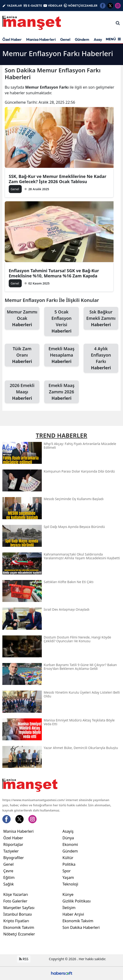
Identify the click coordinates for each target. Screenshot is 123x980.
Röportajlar (13, 844)
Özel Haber (12, 39)
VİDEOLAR (55, 6)
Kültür (68, 858)
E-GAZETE (35, 6)
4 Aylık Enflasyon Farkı (101, 358)
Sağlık (8, 884)
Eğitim (9, 877)
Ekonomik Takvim (19, 927)
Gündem (82, 39)
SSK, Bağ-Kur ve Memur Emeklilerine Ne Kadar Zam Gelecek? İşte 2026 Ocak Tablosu (57, 179)
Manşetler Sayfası (19, 908)
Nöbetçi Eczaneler (19, 934)
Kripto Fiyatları (16, 921)
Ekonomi (70, 844)
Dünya (68, 838)
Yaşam (68, 877)
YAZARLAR (14, 6)
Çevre (8, 871)
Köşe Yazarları (16, 894)
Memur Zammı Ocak (22, 318)
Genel (65, 39)
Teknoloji (70, 884)
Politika (69, 864)
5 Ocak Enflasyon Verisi (61, 322)
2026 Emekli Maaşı (22, 392)
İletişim (69, 908)
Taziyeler (11, 851)
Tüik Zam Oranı (22, 355)
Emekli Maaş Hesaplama (61, 355)
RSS (24, 959)
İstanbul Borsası (18, 914)
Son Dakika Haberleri (81, 927)
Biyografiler (14, 858)
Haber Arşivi (73, 914)
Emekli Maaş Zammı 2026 (61, 392)
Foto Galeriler (15, 901)
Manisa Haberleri (41, 39)
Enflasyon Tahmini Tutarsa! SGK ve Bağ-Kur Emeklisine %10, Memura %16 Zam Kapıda (54, 273)
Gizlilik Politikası (77, 901)
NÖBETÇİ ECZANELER (83, 6)
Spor (67, 871)
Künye (68, 894)
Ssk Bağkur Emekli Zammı (101, 318)
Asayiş (99, 39)
